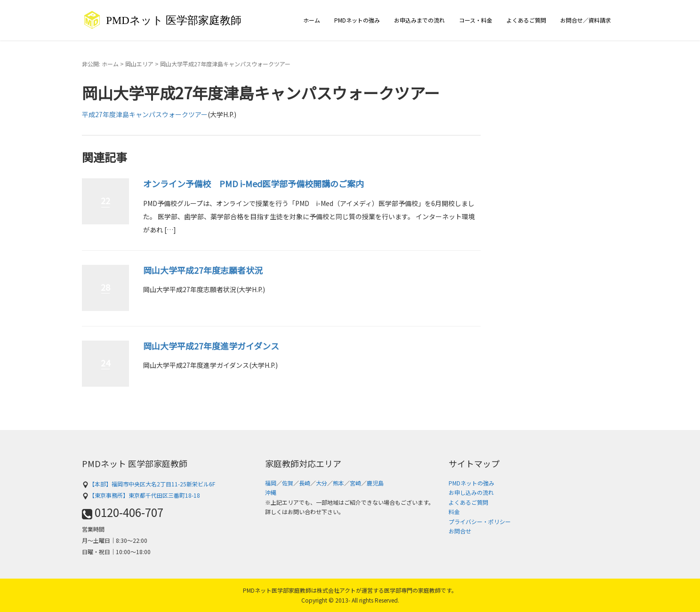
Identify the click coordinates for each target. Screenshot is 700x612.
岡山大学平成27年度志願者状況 (203, 270)
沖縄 (271, 492)
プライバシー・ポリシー (480, 521)
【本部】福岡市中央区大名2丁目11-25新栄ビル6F (149, 484)
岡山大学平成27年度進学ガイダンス (211, 346)
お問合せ (460, 531)
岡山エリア (139, 64)
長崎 (305, 483)
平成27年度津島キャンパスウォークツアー (145, 114)
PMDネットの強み (357, 20)
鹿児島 (375, 483)
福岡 (271, 483)
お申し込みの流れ (471, 492)
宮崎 (355, 483)
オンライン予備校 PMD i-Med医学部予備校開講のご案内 (253, 183)
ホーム (312, 20)
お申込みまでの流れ (419, 20)
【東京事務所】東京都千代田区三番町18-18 (141, 495)
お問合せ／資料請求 (586, 20)
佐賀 (288, 483)
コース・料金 (476, 20)
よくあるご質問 (526, 20)
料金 (454, 512)
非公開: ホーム (100, 64)
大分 (322, 483)
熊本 (338, 483)
